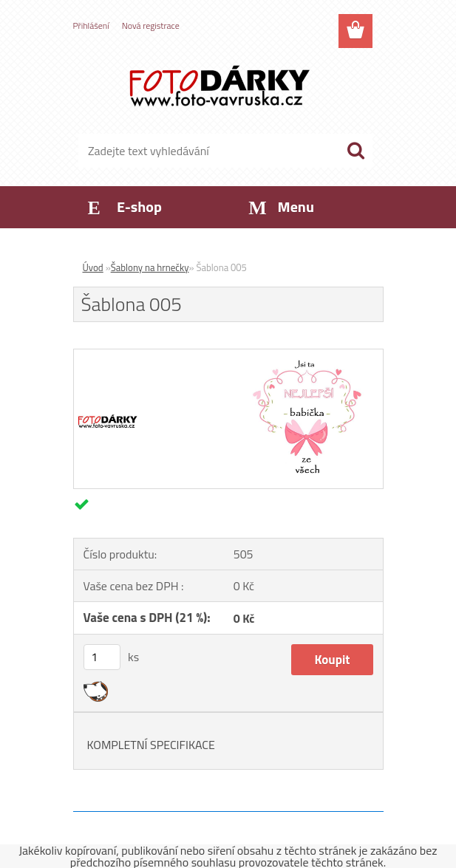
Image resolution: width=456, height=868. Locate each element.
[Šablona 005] (228, 355)
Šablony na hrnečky (150, 267)
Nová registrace (151, 25)
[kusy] (102, 657)
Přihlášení (91, 25)
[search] (355, 151)
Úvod (93, 267)
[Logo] (219, 86)
